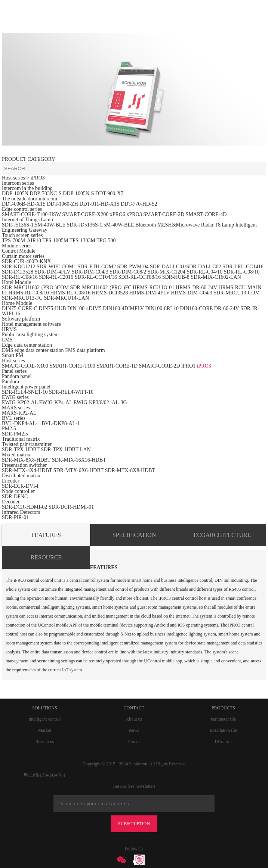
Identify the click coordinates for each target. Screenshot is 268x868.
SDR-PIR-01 (15, 517)
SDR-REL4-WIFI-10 (71, 392)
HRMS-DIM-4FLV (150, 293)
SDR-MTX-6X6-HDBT (78, 470)
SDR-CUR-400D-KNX (26, 261)
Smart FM (13, 355)
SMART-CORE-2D (164, 214)
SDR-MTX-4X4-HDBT (27, 470)
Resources (45, 741)
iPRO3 (204, 366)
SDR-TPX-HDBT (21, 449)
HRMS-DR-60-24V (196, 288)
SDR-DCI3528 (18, 272)
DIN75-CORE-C (20, 308)
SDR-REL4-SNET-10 (25, 392)
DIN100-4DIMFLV (123, 308)
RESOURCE (46, 557)
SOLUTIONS (45, 708)
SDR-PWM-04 (133, 267)
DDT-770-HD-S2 (139, 204)
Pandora (10, 382)
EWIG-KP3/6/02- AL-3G (100, 402)
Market (45, 730)
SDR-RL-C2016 (56, 277)
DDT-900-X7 (109, 193)
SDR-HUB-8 (176, 277)
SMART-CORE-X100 (25, 366)
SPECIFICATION (134, 535)
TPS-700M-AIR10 (21, 241)
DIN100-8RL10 (162, 308)
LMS (7, 340)
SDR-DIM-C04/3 (90, 272)
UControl (223, 741)
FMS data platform (85, 350)
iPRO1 (188, 366)
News (134, 730)
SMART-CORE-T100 (72, 366)
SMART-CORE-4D (206, 214)
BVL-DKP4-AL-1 (21, 423)
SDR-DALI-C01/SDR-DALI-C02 (186, 267)
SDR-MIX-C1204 (167, 272)
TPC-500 (106, 241)
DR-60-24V (227, 308)
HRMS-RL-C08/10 (29, 293)
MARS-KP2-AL (19, 413)
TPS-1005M (55, 241)
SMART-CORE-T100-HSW (31, 214)
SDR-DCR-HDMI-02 (24, 507)
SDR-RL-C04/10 (204, 272)
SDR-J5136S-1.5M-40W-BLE (34, 225)
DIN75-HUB (52, 308)
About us (134, 719)
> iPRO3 (36, 178)
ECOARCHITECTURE (222, 535)
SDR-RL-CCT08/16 (140, 277)
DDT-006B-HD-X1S (24, 204)
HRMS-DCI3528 (110, 293)
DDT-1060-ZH (62, 204)
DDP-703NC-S (46, 193)
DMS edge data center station (33, 350)
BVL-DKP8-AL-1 (61, 423)
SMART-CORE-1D (118, 366)
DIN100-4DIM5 (84, 308)
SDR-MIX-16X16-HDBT (79, 460)
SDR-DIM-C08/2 (128, 272)
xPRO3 (134, 214)
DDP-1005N (15, 193)
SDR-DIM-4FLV (53, 272)
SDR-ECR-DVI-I (20, 486)
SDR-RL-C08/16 (20, 277)
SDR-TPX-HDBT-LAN (66, 449)
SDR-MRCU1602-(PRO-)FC (101, 288)
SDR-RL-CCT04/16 (96, 277)
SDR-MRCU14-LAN (66, 298)
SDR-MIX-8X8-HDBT (26, 460)
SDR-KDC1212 (19, 267)
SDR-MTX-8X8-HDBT (130, 470)
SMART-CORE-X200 (85, 214)
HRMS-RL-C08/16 (70, 293)
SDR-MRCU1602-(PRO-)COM (35, 288)
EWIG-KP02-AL (20, 402)
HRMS (9, 329)
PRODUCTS (223, 708)
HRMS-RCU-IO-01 (154, 288)
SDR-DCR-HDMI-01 (71, 507)
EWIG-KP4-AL (56, 402)
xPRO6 (118, 214)
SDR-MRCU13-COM (237, 293)
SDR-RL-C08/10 (242, 272)
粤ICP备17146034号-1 (45, 775)
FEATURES (46, 535)
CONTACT (134, 708)
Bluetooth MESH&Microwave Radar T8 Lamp (185, 225)
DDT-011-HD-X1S (99, 204)
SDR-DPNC (15, 497)
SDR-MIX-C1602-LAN (216, 277)
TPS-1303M (82, 241)
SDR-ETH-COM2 (97, 267)
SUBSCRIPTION (134, 824)
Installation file (223, 730)
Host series (13, 178)
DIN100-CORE (196, 308)
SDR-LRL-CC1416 (243, 267)
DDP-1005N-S (78, 193)
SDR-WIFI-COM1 (56, 267)
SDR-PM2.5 (15, 434)
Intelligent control (44, 719)
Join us (134, 741)
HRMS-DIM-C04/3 (191, 293)
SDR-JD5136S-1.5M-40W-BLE (100, 225)
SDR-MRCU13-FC (23, 298)
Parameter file (224, 719)
